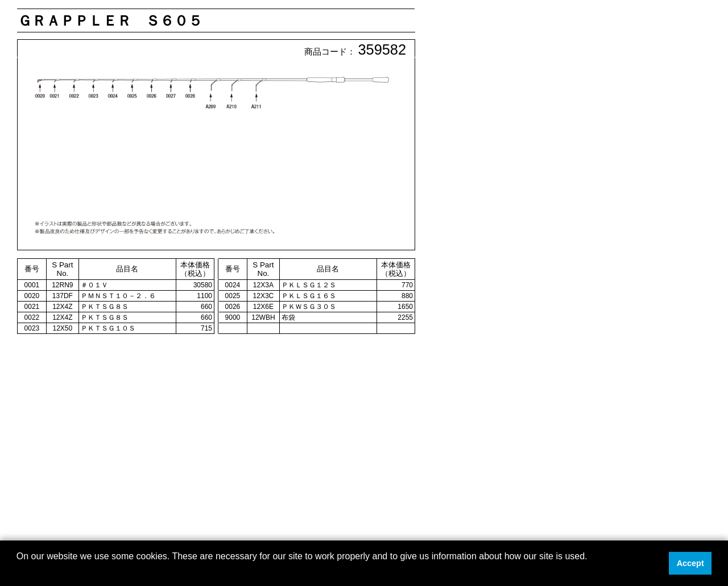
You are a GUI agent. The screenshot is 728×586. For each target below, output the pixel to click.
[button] (18, 571)
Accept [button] (690, 563)
